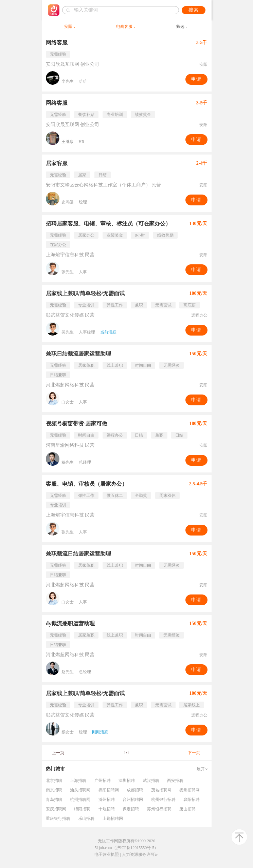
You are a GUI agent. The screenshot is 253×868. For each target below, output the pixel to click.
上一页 (58, 753)
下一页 (194, 753)
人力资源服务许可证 (140, 854)
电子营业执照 (107, 854)
